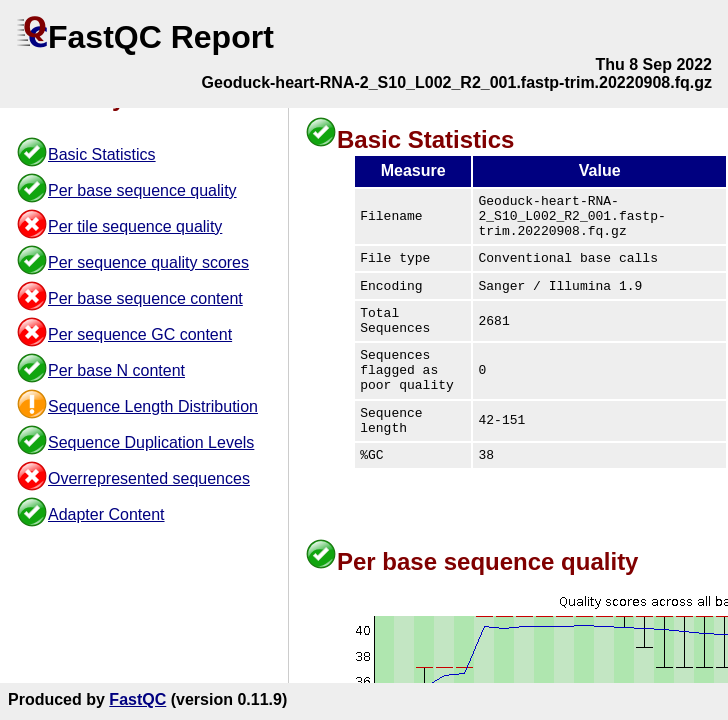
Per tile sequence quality (135, 226)
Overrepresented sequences (149, 478)
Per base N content (116, 370)
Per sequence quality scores (148, 262)
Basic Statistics (102, 154)
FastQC (137, 699)
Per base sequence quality (142, 190)
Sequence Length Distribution (153, 406)
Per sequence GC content (140, 334)
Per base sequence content (145, 298)
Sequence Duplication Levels (151, 442)
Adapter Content (106, 514)
